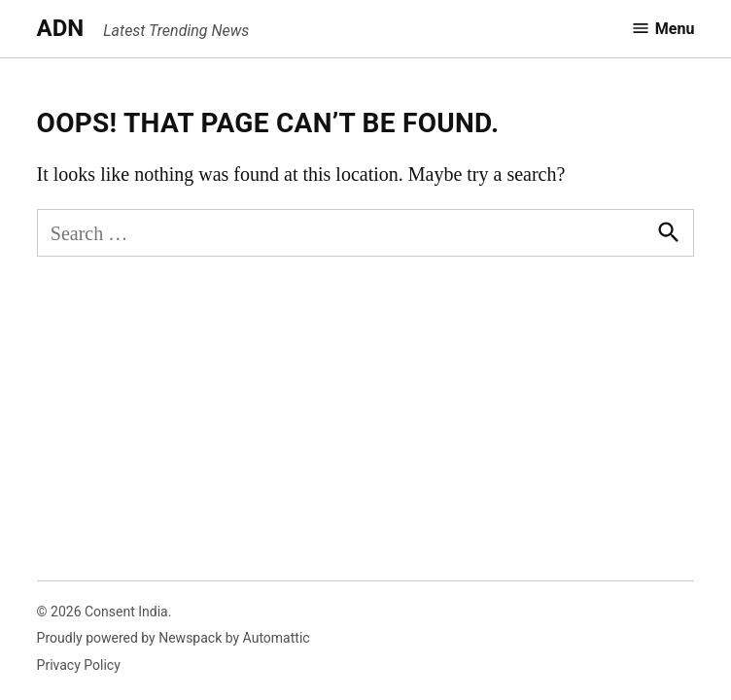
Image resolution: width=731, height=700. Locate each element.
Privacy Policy (79, 665)
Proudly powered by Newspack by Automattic (174, 638)
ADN (61, 28)
